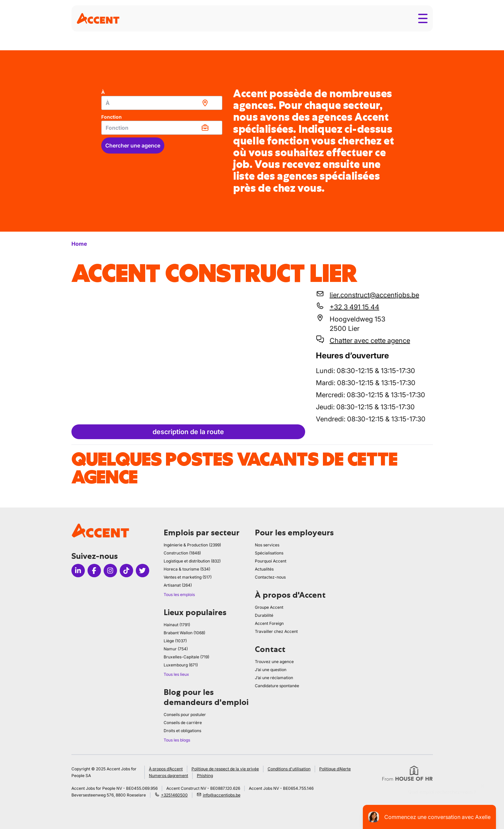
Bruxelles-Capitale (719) (186, 657)
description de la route (188, 432)
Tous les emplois (179, 595)
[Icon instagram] (110, 571)
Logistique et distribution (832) (192, 561)
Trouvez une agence (274, 662)
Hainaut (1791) (177, 625)
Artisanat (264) (178, 585)
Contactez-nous (270, 577)
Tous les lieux (176, 674)
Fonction (111, 117)
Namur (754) (176, 649)
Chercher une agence (133, 145)
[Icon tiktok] (126, 571)
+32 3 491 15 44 (354, 307)
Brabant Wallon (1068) (184, 633)
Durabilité (264, 615)
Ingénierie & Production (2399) (192, 545)
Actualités (264, 569)
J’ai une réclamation (274, 678)
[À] (162, 103)
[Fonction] (162, 128)
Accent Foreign (269, 623)
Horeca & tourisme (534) (187, 569)
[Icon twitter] (143, 571)
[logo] (98, 18)
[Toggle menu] (423, 18)
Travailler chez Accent (276, 631)
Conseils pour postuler (185, 715)
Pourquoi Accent (271, 561)
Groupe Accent (269, 607)
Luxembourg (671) (181, 665)
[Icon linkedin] (78, 571)
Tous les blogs (177, 740)
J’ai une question (271, 670)
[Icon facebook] (94, 571)
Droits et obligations (182, 731)
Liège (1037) (175, 641)
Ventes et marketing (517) (188, 577)
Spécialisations (269, 553)
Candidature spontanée (277, 686)
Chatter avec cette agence (370, 341)
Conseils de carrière (183, 723)
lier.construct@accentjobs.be (374, 295)
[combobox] (162, 103)
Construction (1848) (182, 553)
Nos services (267, 545)
